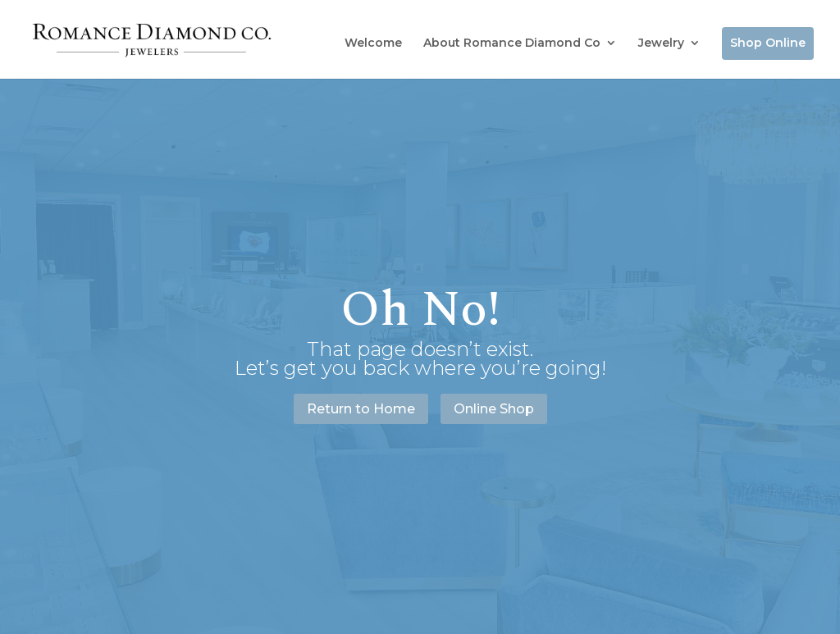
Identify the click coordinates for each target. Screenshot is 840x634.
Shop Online (768, 43)
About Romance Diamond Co (512, 43)
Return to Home (361, 409)
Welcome (373, 43)
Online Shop (494, 409)
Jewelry (661, 43)
